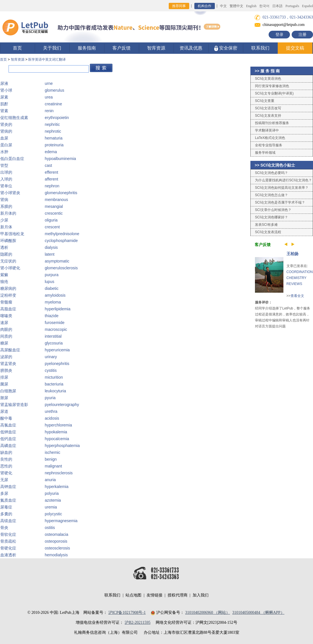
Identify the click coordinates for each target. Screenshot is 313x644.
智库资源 (156, 48)
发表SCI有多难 (266, 225)
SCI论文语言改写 (268, 108)
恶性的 (6, 466)
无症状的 (8, 261)
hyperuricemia (57, 350)
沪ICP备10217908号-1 (127, 613)
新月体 (6, 227)
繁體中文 (236, 6)
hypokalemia (56, 432)
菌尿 (4, 384)
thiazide (52, 316)
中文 (223, 6)
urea (49, 97)
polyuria (52, 493)
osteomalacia (56, 534)
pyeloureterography (62, 405)
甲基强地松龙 (12, 234)
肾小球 (6, 90)
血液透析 (8, 555)
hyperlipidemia (57, 309)
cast (48, 165)
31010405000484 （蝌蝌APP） (258, 613)
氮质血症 (8, 500)
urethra (51, 411)
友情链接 (155, 595)
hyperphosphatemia (62, 446)
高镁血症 (8, 521)
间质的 (6, 336)
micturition (54, 377)
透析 (4, 247)
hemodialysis (56, 555)
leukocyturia (55, 391)
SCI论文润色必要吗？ (271, 173)
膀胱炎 (6, 370)
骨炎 (4, 528)
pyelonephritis (57, 364)
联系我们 (260, 48)
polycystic (53, 514)
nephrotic (53, 131)
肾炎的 (6, 124)
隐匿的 (6, 254)
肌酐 (4, 104)
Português (292, 6)
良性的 (6, 459)
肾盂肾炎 (8, 364)
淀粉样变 (8, 295)
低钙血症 (8, 439)
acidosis (52, 418)
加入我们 (201, 595)
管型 (4, 165)
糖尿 (4, 343)
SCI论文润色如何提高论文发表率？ (282, 188)
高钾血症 (8, 487)
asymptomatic (57, 261)
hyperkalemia (56, 487)
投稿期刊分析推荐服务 (272, 123)
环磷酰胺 (8, 241)
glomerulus (54, 90)
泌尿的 (6, 357)
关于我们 (52, 48)
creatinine (53, 104)
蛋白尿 (6, 145)
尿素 (4, 97)
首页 (17, 48)
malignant (53, 466)
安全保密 (226, 48)
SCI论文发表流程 (268, 232)
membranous (56, 200)
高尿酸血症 (10, 350)
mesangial (54, 206)
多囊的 (6, 514)
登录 (279, 35)
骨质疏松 (8, 541)
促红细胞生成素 (14, 118)
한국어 (264, 6)
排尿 (4, 377)
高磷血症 (8, 446)
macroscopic (56, 329)
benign (51, 459)
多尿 (4, 493)
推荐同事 (179, 6)
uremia (51, 507)
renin (49, 111)
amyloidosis (55, 295)
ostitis (50, 528)
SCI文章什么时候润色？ (273, 210)
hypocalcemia (57, 439)
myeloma (53, 302)
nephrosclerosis (59, 473)
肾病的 (6, 131)
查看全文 (297, 296)
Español (307, 6)
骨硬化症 (8, 548)
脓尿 (4, 398)
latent (50, 254)
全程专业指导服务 (269, 145)
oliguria (51, 220)
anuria (50, 480)
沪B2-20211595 (137, 623)
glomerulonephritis (61, 193)
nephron (52, 186)
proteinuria (54, 145)
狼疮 (4, 282)
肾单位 (6, 186)
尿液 (4, 83)
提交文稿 (295, 48)
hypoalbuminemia (60, 159)
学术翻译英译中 (267, 130)
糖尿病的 (8, 288)
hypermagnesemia (61, 521)
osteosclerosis (57, 548)
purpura (52, 275)
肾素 (4, 111)
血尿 (4, 138)
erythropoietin (57, 118)
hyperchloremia (58, 425)
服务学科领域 (265, 153)
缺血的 (6, 452)
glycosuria (54, 343)
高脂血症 (8, 309)
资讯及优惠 (191, 48)
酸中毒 (6, 418)
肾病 (4, 200)
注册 (302, 35)
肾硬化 (6, 473)
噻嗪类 (6, 316)
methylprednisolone (62, 234)
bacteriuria (54, 384)
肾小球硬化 (10, 268)
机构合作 (205, 6)
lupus (49, 282)
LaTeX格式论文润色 (270, 138)
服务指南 (87, 48)
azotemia (53, 500)
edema (51, 152)
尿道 (4, 411)
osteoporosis (56, 541)
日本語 (277, 6)
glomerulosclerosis (61, 268)
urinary (51, 357)
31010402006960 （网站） (208, 613)
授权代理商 (178, 595)
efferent (51, 172)
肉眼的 (6, 329)
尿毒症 (6, 507)
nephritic (52, 124)
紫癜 (4, 275)
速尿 (4, 323)
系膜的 (6, 206)
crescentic (54, 213)
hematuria (53, 138)
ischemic (52, 452)
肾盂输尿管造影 (14, 405)
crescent (52, 227)
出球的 (6, 172)
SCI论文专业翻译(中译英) (274, 93)
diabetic (52, 288)
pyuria (50, 398)
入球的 (6, 179)
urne (49, 83)
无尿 (4, 480)
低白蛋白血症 (12, 159)
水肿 (4, 152)
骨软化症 (8, 534)
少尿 (4, 220)
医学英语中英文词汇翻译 (47, 60)
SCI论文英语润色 (268, 79)
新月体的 (8, 213)
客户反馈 (122, 48)
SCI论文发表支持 (268, 116)
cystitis (51, 370)
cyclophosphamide (61, 241)
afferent (51, 179)
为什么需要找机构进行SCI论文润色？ (283, 180)
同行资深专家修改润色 (272, 86)
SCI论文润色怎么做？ (271, 195)
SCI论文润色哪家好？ (271, 217)
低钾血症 (8, 432)
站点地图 (133, 595)
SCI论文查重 (265, 101)
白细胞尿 (8, 391)
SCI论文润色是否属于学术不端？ (280, 202)
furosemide (54, 323)
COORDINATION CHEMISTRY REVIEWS (300, 278)
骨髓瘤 (6, 302)
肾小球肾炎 (10, 193)
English (251, 6)
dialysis (51, 247)
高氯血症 (8, 425)
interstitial (53, 336)
